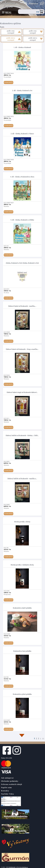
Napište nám (6, 788)
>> (43, 738)
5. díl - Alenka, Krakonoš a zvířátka (22, 220)
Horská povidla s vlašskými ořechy (22, 565)
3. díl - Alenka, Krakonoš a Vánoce (22, 134)
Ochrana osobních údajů (12, 784)
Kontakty (5, 791)
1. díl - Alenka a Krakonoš (22, 47)
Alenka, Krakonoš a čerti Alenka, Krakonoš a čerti (22, 263)
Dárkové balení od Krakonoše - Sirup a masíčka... (22, 349)
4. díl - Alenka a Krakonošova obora (22, 177)
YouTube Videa (7, 794)
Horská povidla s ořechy (22, 522)
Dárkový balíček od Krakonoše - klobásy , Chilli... (22, 435)
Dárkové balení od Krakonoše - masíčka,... (22, 306)
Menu (7, 12)
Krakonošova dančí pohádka (22, 608)
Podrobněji (9, 82)
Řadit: (2, 27)
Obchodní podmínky (10, 781)
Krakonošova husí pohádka (22, 651)
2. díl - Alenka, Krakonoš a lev (22, 91)
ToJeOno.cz (25, 867)
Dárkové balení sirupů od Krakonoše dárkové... (22, 392)
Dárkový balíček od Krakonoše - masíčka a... (22, 479)
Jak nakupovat (7, 778)
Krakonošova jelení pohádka (22, 694)
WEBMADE (12, 867)
